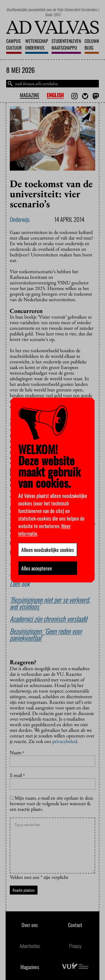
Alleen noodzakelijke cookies (48, 550)
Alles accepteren (37, 568)
